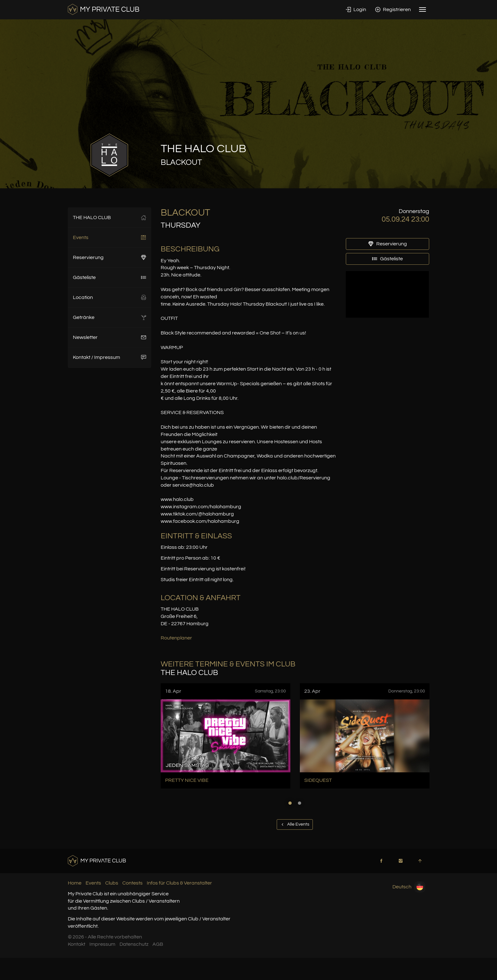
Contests (132, 883)
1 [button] (290, 803)
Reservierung (110, 257)
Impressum (102, 944)
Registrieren (393, 10)
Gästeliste (110, 277)
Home (75, 883)
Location (110, 297)
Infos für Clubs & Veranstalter (179, 883)
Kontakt (77, 944)
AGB (158, 944)
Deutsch (409, 887)
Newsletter (110, 337)
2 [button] (300, 803)
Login (356, 10)
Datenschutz (134, 944)
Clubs (112, 883)
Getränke (110, 317)
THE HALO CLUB (110, 217)
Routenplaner (176, 638)
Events (110, 237)
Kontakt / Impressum (110, 357)
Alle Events (295, 824)
